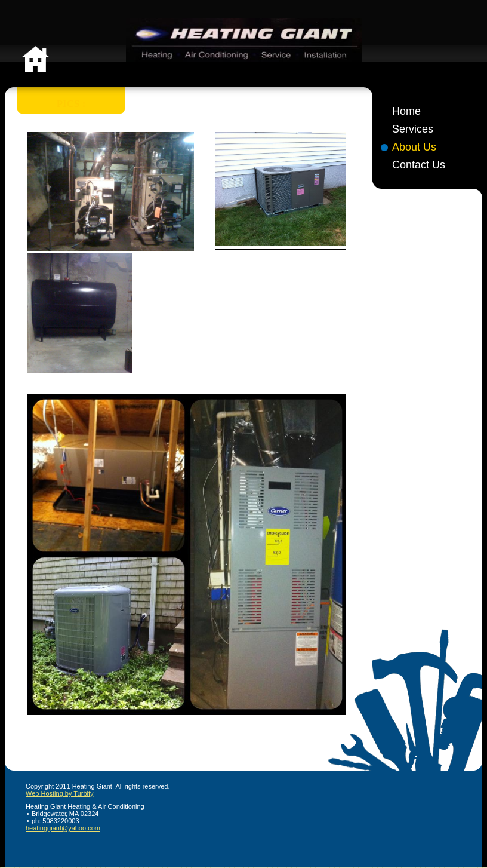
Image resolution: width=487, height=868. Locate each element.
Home (406, 111)
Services (413, 129)
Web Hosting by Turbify (60, 793)
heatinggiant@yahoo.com (63, 828)
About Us (414, 147)
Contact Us (419, 165)
